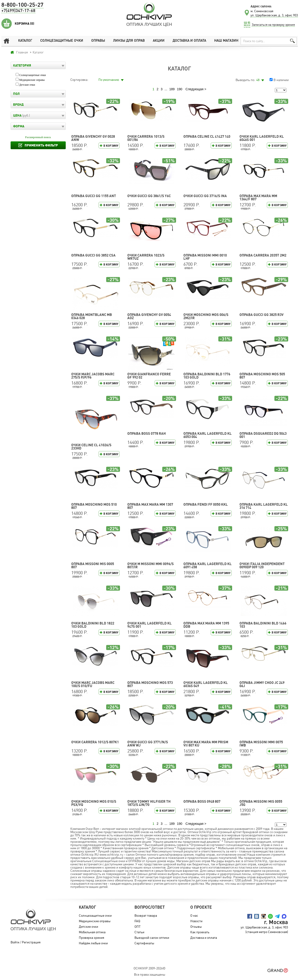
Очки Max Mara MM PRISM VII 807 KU (206, 744)
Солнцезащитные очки (62, 41)
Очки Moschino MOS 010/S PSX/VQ (94, 803)
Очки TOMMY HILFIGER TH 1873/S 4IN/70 (149, 803)
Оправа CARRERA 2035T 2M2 (263, 255)
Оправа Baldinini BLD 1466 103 (263, 625)
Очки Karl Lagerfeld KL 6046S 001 (262, 138)
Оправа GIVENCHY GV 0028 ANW (93, 138)
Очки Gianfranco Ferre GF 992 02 (149, 376)
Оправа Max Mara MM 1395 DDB (206, 625)
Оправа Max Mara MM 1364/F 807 (258, 197)
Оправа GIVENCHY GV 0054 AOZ (149, 316)
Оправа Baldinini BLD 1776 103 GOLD (207, 376)
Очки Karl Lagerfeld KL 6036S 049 (206, 684)
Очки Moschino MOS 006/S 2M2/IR (206, 316)
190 (180, 89)
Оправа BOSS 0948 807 (202, 801)
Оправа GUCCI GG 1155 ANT (94, 196)
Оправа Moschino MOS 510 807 (94, 506)
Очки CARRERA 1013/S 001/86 (146, 138)
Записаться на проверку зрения (273, 25)
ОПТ (138, 926)
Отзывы (196, 926)
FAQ (137, 921)
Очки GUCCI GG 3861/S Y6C (149, 196)
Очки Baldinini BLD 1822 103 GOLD (93, 625)
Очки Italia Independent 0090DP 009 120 (262, 565)
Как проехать (200, 932)
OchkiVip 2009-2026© (149, 968)
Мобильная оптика (92, 932)
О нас (194, 915)
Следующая (194, 89)
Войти (15, 942)
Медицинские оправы (32, 80)
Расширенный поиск (38, 137)
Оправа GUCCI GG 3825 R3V (262, 315)
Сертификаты (144, 943)
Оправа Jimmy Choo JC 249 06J (262, 684)
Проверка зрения (91, 938)
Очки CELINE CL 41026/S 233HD (91, 447)
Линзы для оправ (129, 41)
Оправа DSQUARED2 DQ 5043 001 (263, 435)
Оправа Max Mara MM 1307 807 (150, 506)
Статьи (139, 932)
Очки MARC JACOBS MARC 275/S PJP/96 (93, 376)
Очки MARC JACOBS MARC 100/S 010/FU (93, 684)
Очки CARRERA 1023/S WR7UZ (146, 257)
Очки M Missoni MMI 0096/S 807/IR (151, 565)
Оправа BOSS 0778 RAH (147, 433)
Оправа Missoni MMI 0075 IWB (261, 744)
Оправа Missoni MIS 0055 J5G (261, 803)
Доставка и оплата (189, 41)
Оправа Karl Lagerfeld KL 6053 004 (208, 435)
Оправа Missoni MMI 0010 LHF (205, 257)
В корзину (111, 146)
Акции (158, 41)
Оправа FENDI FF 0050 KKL (206, 504)
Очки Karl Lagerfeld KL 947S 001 (149, 625)
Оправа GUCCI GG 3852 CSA (93, 255)
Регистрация (31, 942)
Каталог (25, 41)
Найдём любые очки (93, 943)
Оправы (98, 41)
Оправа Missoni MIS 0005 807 (93, 565)
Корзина (24, 23)
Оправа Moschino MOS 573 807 (150, 684)
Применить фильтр (41, 145)
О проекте (201, 907)
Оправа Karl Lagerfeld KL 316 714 (264, 506)
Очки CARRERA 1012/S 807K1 (95, 742)
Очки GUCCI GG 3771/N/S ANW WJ (148, 744)
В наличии (281, 80)
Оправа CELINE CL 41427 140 (207, 136)
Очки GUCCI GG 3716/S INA (205, 196)
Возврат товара (146, 915)
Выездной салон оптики (152, 938)
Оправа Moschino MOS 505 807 (262, 376)
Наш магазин (226, 41)
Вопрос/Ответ (150, 907)
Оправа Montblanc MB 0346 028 (92, 316)
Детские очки (27, 85)
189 (172, 89)
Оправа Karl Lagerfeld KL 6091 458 (208, 565)
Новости (196, 921)
